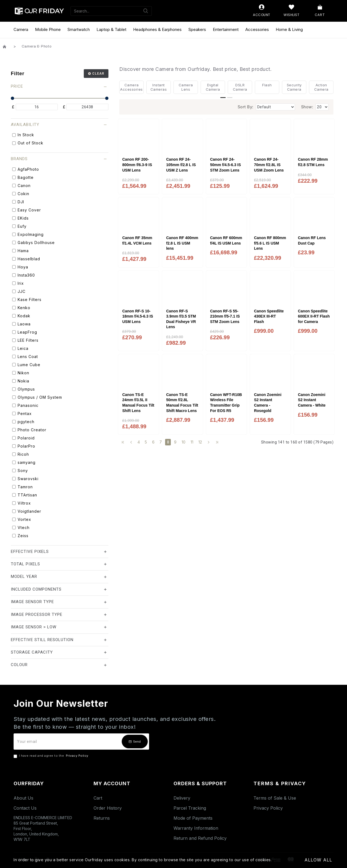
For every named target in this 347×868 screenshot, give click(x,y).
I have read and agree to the (51, 756)
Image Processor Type (37, 614)
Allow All (318, 860)
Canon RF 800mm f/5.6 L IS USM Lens (270, 243)
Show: (307, 107)
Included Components (36, 589)
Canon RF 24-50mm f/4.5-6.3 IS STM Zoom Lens (226, 165)
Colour (19, 665)
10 (184, 442)
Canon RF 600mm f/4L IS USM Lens (226, 240)
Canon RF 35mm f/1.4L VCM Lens (137, 240)
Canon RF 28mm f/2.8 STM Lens (313, 162)
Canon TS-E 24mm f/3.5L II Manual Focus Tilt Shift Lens (138, 403)
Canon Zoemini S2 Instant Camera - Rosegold (268, 403)
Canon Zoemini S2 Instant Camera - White (312, 400)
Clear (98, 74)
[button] (223, 98)
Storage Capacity (32, 652)
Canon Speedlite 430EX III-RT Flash (269, 316)
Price (17, 86)
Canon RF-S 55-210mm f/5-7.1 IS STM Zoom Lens (225, 316)
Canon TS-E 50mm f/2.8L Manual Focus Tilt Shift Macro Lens (182, 403)
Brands (19, 159)
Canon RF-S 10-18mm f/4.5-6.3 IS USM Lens (138, 316)
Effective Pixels (30, 552)
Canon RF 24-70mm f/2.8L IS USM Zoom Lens (269, 165)
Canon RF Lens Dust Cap (312, 240)
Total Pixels (25, 564)
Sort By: (246, 107)
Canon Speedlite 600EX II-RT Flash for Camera (314, 316)
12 (200, 442)
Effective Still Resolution (42, 640)
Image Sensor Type (32, 602)
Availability (25, 125)
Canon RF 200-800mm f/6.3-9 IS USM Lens (137, 165)
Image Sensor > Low (34, 627)
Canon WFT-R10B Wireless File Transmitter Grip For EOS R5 (226, 403)
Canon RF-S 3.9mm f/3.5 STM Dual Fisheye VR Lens (181, 319)
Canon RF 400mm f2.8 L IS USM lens (182, 243)
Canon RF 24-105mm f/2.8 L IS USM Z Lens (181, 165)
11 (192, 442)
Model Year (24, 576)
